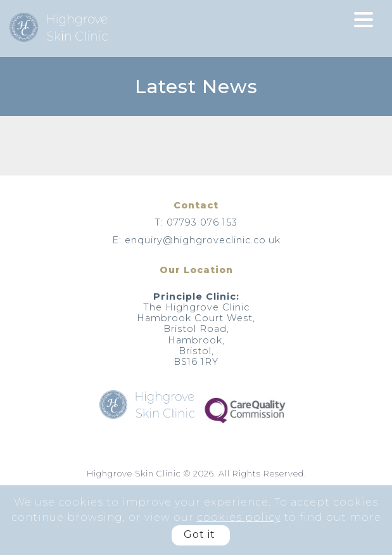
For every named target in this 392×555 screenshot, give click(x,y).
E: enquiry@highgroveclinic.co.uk (196, 240)
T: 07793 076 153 (196, 222)
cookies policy (239, 517)
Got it (199, 534)
